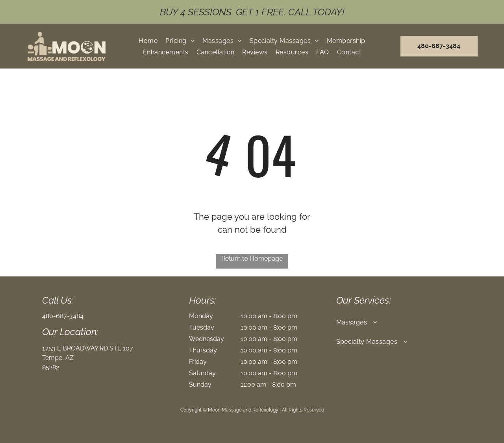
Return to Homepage (252, 259)
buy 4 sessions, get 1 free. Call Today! (252, 12)
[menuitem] (148, 40)
